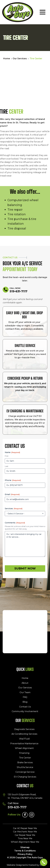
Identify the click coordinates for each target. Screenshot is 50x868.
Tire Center (25, 758)
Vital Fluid (24, 739)
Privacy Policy (25, 854)
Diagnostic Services (24, 729)
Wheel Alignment (24, 748)
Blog (25, 702)
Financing (24, 753)
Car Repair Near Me (25, 835)
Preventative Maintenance (24, 744)
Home (7, 59)
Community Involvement (25, 711)
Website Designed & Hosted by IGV (25, 865)
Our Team (25, 692)
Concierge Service (25, 772)
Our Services (20, 59)
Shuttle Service (25, 767)
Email (12, 494)
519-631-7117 (18, 291)
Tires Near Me (25, 838)
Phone (13, 480)
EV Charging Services (25, 777)
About (25, 683)
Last (7, 466)
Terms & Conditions (25, 851)
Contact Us (25, 707)
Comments (15, 523)
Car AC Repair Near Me (25, 828)
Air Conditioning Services (24, 734)
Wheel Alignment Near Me (25, 842)
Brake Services (25, 762)
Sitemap (25, 847)
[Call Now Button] (44, 862)
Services (14, 509)
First (7, 456)
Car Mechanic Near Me (25, 832)
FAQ (25, 697)
